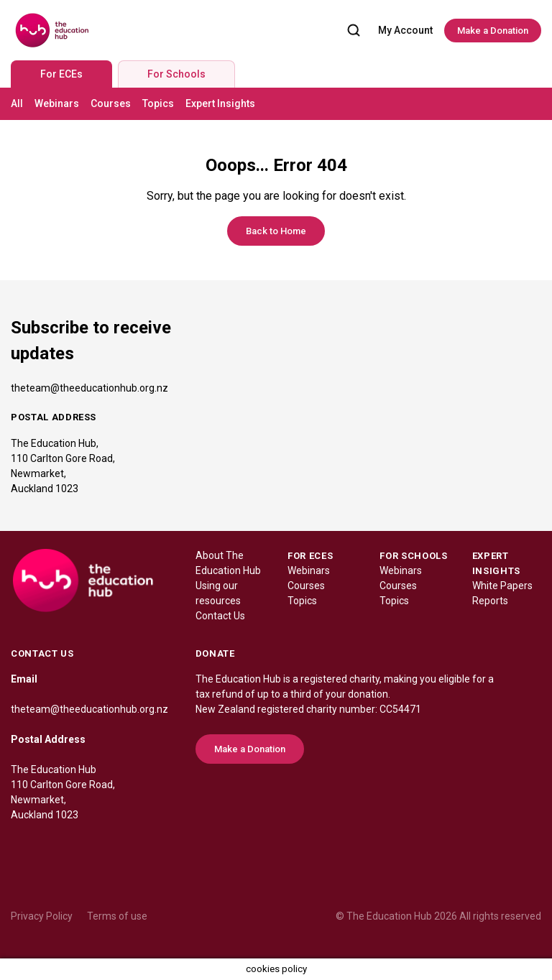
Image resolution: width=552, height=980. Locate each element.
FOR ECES (310, 556)
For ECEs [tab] (61, 74)
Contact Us (220, 616)
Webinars (57, 103)
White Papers (502, 586)
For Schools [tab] (176, 74)
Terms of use (117, 916)
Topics (158, 103)
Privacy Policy (42, 916)
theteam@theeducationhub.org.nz (89, 388)
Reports (490, 601)
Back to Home (276, 231)
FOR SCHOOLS (413, 556)
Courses (111, 103)
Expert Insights (220, 103)
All (17, 103)
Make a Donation (493, 31)
